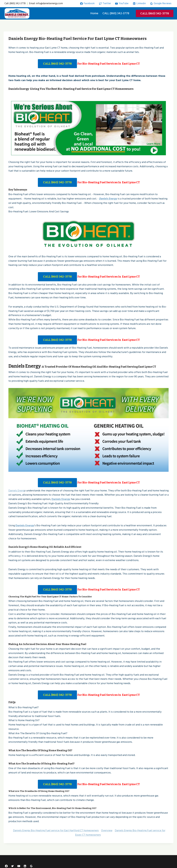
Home (94, 13)
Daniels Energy (108, 199)
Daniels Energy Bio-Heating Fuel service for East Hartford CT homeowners (56, 828)
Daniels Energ (16, 488)
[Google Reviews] (31, 864)
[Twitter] (12, 864)
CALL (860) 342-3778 (116, 13)
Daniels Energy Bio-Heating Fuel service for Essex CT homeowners (120, 831)
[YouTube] (19, 864)
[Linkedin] (25, 864)
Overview (107, 828)
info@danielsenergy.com (49, 3)
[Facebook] (6, 864)
